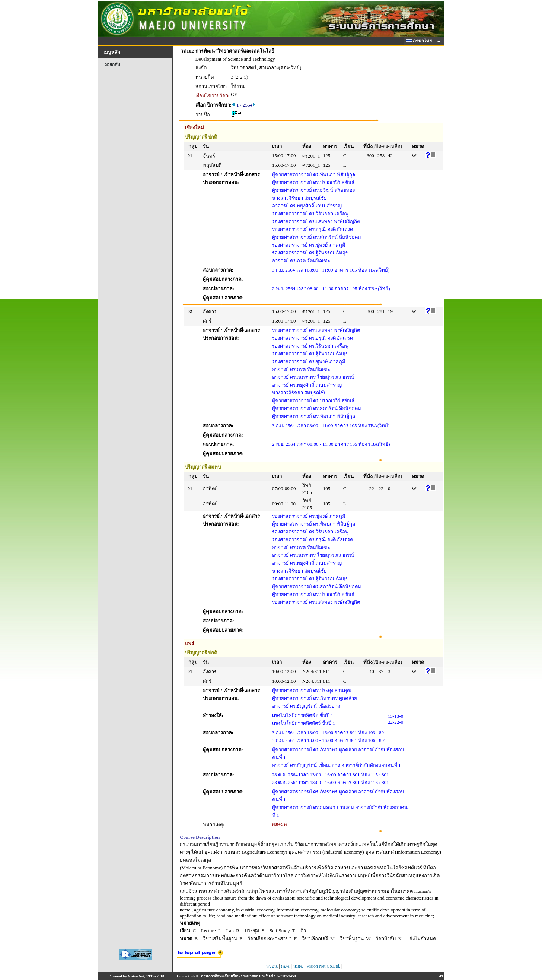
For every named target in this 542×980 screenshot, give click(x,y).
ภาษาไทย (420, 41)
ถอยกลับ (112, 64)
